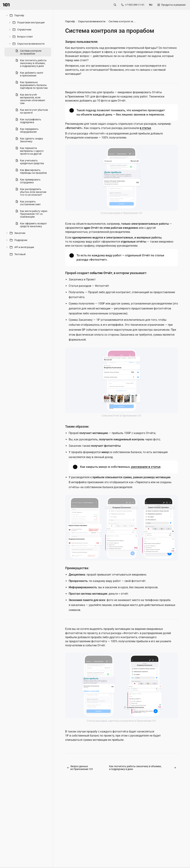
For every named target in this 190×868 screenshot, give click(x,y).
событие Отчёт (101, 273)
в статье (145, 128)
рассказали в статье (146, 467)
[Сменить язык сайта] (151, 5)
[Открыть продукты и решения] (171, 5)
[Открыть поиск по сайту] (115, 5)
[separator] (52, 438)
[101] (6, 5)
